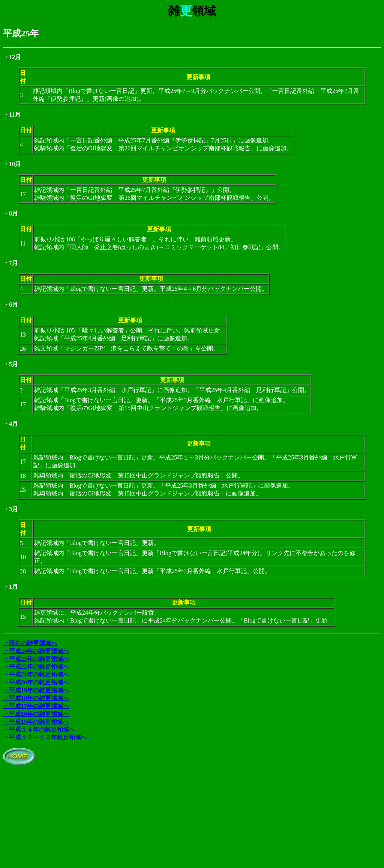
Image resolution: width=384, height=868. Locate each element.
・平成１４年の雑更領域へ (39, 730)
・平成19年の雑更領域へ (36, 690)
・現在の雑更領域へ (30, 643)
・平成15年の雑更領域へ (36, 722)
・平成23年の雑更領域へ (36, 659)
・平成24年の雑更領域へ (36, 651)
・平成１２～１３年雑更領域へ (45, 737)
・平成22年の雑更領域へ (36, 667)
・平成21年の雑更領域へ (36, 674)
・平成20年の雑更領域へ (36, 682)
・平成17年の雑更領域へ (36, 706)
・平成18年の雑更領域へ (36, 698)
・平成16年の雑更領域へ (36, 714)
